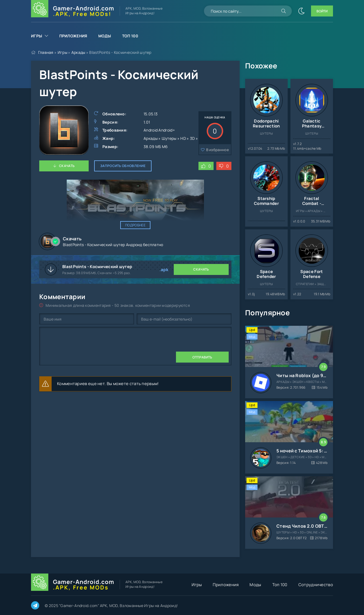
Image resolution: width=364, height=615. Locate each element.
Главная (46, 52)
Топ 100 (130, 36)
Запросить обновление (123, 166)
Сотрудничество (316, 585)
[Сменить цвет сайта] (301, 11)
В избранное (218, 150)
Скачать (67, 166)
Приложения (73, 36)
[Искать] (284, 11)
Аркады (78, 52)
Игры (37, 36)
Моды (105, 36)
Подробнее (135, 225)
